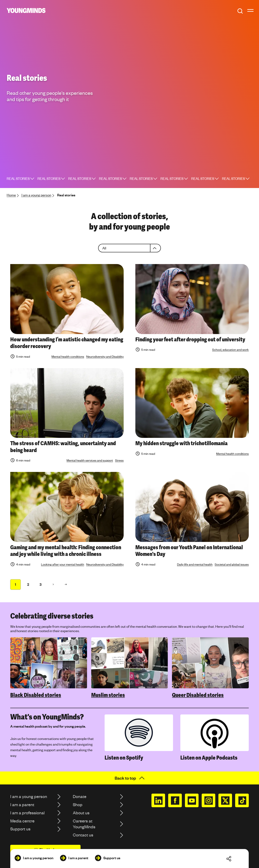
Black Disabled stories (36, 695)
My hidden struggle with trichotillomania (181, 443)
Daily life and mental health (195, 564)
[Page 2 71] (53, 585)
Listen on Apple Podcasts (209, 758)
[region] (129, 668)
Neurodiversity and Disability (105, 356)
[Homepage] (26, 10)
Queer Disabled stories (198, 695)
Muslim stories (108, 695)
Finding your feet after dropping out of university (190, 339)
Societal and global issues (232, 564)
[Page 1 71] (15, 585)
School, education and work (230, 349)
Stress (119, 460)
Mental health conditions (68, 356)
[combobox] (129, 248)
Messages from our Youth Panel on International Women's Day (189, 551)
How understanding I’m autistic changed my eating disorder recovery (67, 343)
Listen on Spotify (124, 758)
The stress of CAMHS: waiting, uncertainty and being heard (63, 447)
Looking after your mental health (63, 564)
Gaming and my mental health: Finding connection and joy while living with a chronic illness (66, 551)
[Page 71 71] (66, 585)
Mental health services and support (90, 460)
